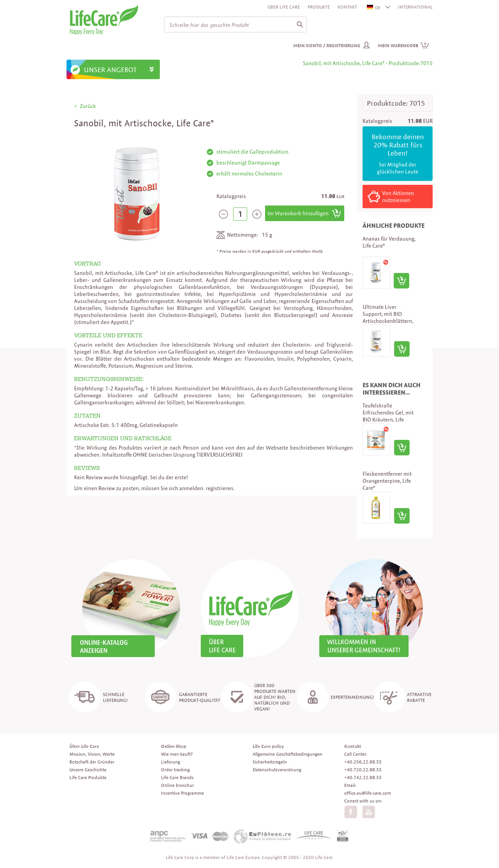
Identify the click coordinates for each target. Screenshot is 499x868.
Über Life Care (284, 7)
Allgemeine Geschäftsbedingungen (288, 754)
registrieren (219, 488)
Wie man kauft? (177, 754)
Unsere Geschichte (88, 770)
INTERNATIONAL (415, 7)
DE (374, 8)
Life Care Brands (177, 777)
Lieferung (171, 762)
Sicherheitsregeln (270, 762)
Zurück (88, 106)
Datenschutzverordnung (277, 770)
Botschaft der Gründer (92, 762)
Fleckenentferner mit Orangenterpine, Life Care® (387, 481)
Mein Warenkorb (403, 45)
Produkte (319, 7)
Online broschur (177, 785)
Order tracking (175, 770)
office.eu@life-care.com (368, 793)
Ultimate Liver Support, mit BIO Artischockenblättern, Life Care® (388, 317)
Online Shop (174, 746)
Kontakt (347, 7)
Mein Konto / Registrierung (327, 45)
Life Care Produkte (88, 777)
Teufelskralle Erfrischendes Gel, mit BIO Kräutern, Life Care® (388, 416)
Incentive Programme (182, 793)
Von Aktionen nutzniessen (398, 197)
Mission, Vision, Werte (92, 754)
